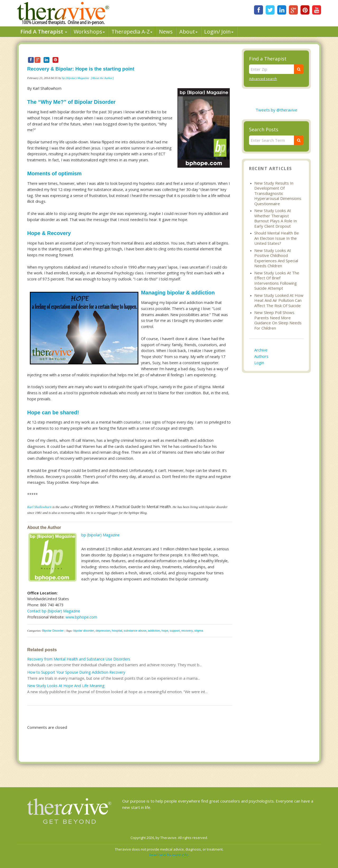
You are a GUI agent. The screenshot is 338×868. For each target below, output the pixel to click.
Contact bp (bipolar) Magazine (54, 611)
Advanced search (263, 79)
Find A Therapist (44, 32)
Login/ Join (219, 32)
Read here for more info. (169, 855)
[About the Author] (102, 78)
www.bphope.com (81, 617)
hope (165, 631)
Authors (261, 356)
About (188, 32)
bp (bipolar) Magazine (76, 78)
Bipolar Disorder (53, 631)
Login (259, 363)
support (175, 631)
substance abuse (135, 631)
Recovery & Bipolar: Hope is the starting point (81, 69)
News (166, 32)
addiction (154, 631)
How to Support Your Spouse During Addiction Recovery (76, 672)
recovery (187, 631)
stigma (199, 631)
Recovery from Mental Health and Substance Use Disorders (79, 659)
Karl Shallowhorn (39, 507)
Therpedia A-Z (132, 32)
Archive (261, 350)
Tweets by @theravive (276, 110)
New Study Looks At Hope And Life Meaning (66, 686)
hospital (117, 631)
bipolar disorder (84, 631)
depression (103, 631)
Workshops (89, 32)
